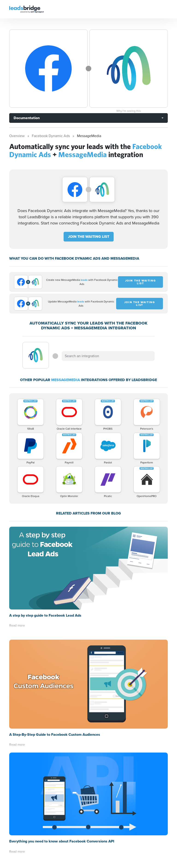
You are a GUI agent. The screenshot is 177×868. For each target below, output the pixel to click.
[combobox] (108, 356)
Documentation (27, 118)
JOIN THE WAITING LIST (89, 237)
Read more (17, 625)
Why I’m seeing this (129, 111)
